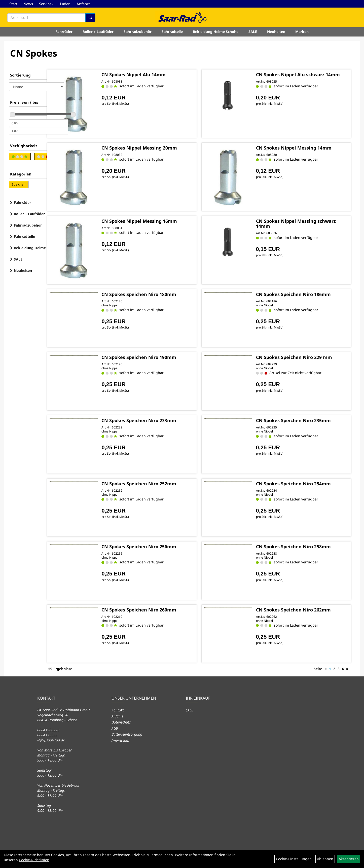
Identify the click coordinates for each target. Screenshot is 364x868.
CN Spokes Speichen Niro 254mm (306, 483)
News (28, 4)
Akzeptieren (349, 859)
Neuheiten (276, 34)
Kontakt (118, 709)
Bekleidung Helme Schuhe (216, 34)
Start (13, 4)
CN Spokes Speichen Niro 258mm (306, 546)
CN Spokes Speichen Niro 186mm (306, 294)
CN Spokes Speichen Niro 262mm (306, 609)
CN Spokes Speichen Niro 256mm (170, 546)
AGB (115, 727)
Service (46, 4)
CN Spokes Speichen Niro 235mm (306, 420)
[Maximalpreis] (39, 131)
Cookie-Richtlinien (34, 860)
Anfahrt (83, 4)
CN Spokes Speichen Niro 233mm (170, 420)
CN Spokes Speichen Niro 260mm (170, 609)
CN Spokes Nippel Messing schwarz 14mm (299, 223)
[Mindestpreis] (39, 123)
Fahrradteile (172, 34)
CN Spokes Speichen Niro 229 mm (307, 357)
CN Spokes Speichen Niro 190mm (170, 357)
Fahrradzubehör (138, 34)
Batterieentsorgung (127, 733)
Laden (65, 4)
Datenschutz (121, 721)
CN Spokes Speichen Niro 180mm (170, 294)
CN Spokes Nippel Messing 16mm (170, 220)
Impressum (120, 739)
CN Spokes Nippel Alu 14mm (165, 74)
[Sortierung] (37, 87)
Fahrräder (64, 34)
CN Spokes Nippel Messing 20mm (170, 147)
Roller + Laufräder (98, 34)
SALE (253, 34)
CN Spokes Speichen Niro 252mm (170, 483)
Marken (302, 34)
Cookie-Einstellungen (294, 859)
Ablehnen (325, 859)
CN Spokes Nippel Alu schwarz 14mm (303, 76)
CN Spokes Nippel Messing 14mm (306, 147)
